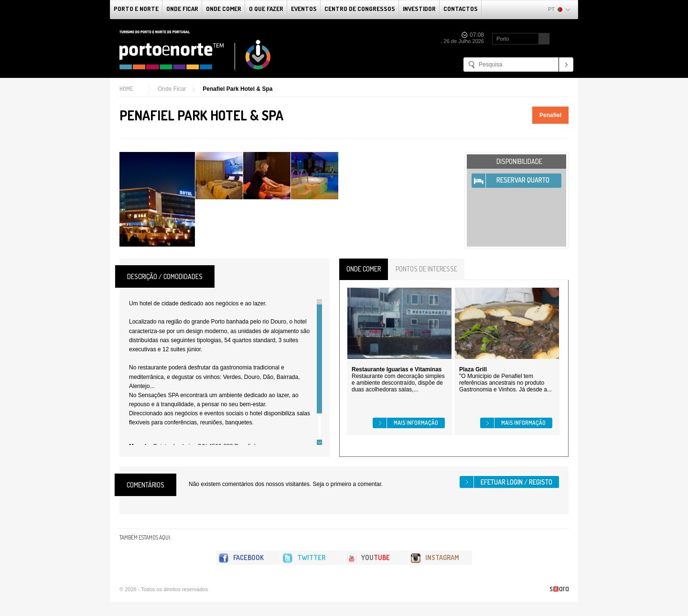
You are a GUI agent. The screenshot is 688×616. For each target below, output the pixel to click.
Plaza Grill (473, 369)
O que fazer (266, 9)
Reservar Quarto (523, 180)
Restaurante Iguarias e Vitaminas (397, 369)
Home (126, 89)
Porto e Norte (136, 9)
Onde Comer (224, 9)
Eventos (304, 9)
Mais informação (416, 423)
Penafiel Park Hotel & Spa (237, 89)
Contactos (461, 9)
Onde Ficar (182, 9)
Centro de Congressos (360, 9)
